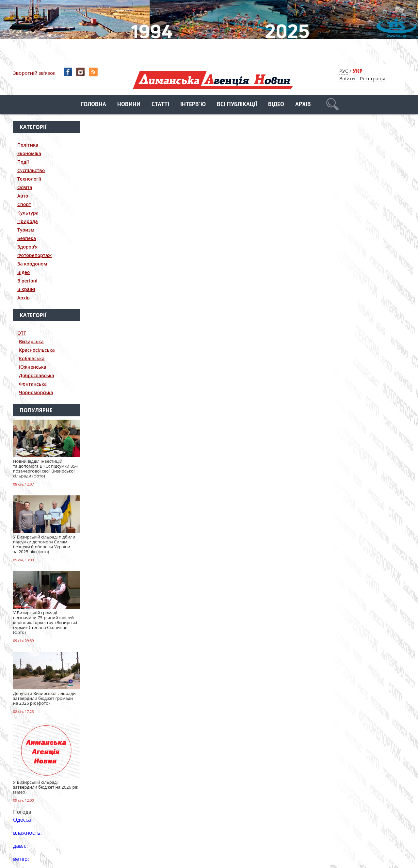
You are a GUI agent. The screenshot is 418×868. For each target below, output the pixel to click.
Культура (28, 213)
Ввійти (347, 78)
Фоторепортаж (34, 255)
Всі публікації (237, 105)
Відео (276, 105)
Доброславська (37, 375)
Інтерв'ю (193, 105)
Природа (28, 221)
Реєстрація (373, 78)
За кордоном (32, 264)
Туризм (26, 230)
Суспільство (31, 170)
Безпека (27, 238)
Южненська (33, 367)
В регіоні (27, 281)
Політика (28, 145)
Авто (23, 196)
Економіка (29, 153)
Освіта (25, 187)
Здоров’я (27, 247)
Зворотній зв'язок (34, 73)
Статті (160, 105)
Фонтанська (33, 384)
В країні (26, 289)
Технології (29, 179)
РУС (344, 71)
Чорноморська (36, 392)
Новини (129, 105)
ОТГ (22, 333)
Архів (303, 105)
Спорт (24, 204)
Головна (94, 105)
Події (23, 162)
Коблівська (32, 358)
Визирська (31, 341)
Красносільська (37, 350)
